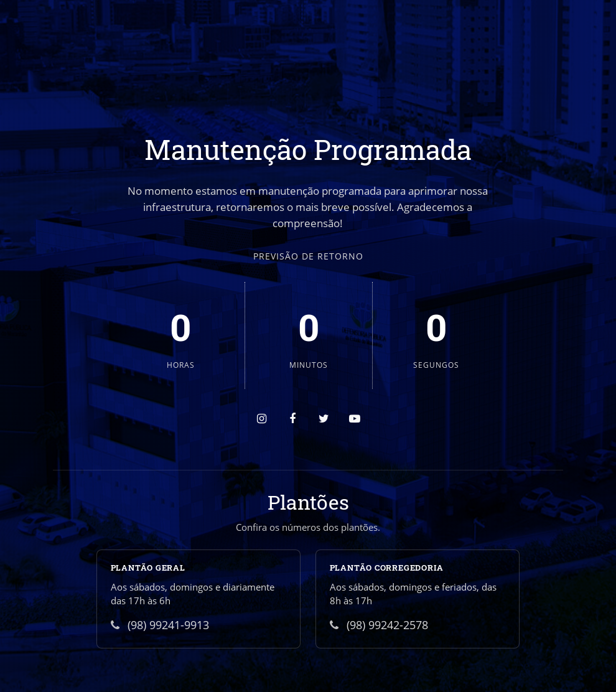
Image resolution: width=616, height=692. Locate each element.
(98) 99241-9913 (160, 625)
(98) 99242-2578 (379, 625)
